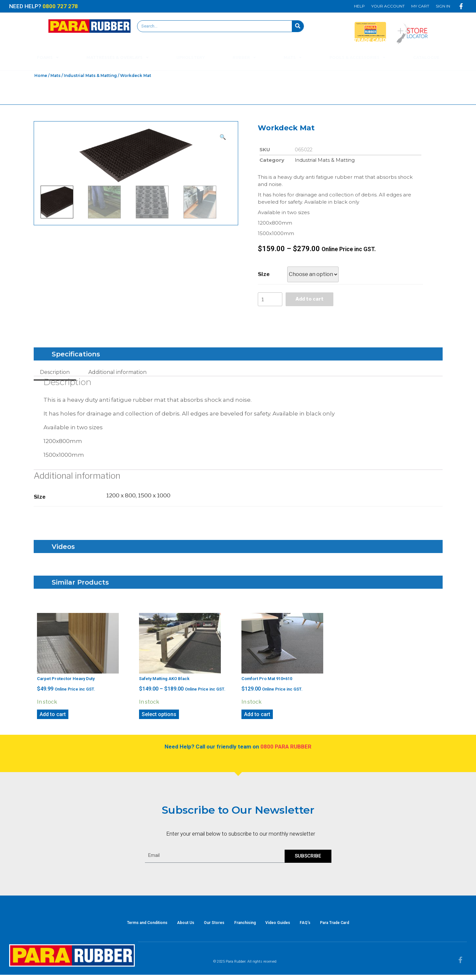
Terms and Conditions (137, 926)
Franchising (245, 926)
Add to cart (312, 300)
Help (359, 6)
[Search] (298, 26)
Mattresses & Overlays (117, 57)
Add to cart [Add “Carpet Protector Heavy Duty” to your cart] (53, 716)
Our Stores (211, 926)
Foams (48, 57)
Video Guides (281, 926)
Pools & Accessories (357, 57)
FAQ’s (312, 926)
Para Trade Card (345, 926)
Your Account (388, 6)
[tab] (55, 374)
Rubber (244, 57)
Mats (293, 57)
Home (41, 75)
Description (55, 374)
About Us (179, 926)
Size (264, 274)
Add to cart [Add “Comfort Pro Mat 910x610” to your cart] (257, 716)
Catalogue (426, 57)
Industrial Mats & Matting (90, 75)
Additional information (117, 374)
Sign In (443, 6)
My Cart (420, 6)
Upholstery (191, 57)
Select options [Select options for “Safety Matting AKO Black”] (159, 716)
